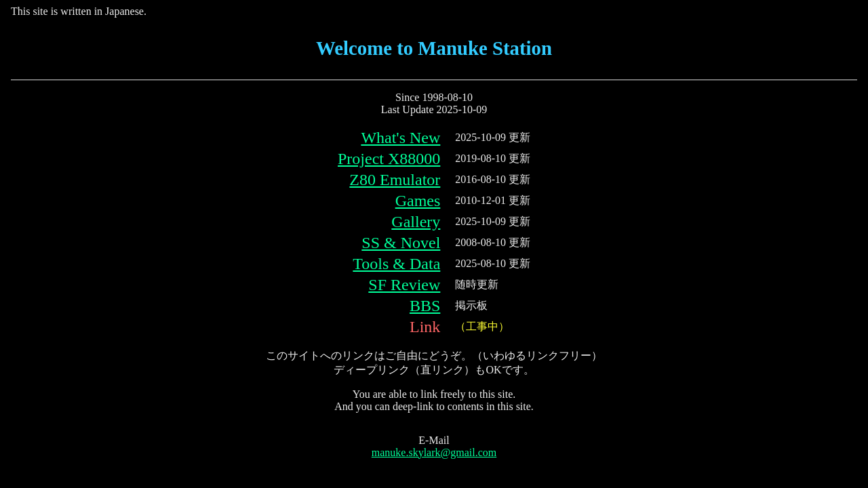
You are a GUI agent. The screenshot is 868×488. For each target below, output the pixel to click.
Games (418, 201)
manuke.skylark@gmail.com (434, 452)
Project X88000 (389, 159)
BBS (425, 306)
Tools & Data (396, 264)
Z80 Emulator (395, 180)
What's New (400, 138)
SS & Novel (401, 243)
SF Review (404, 285)
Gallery (416, 222)
